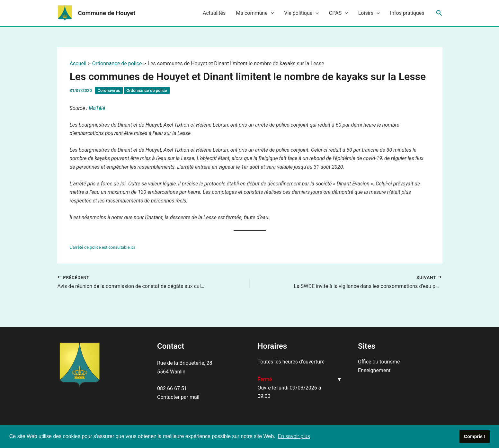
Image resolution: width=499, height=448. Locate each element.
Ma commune (255, 13)
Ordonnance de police (147, 90)
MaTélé (97, 108)
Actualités (214, 13)
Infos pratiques (407, 13)
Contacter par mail (178, 397)
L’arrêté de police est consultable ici (102, 247)
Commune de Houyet (107, 13)
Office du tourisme (379, 362)
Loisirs (369, 13)
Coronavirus (109, 90)
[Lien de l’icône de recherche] (439, 13)
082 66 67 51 (172, 388)
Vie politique (301, 13)
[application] (271, 13)
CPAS (339, 13)
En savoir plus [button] (294, 436)
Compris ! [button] (475, 436)
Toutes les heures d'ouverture (291, 362)
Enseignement (374, 370)
